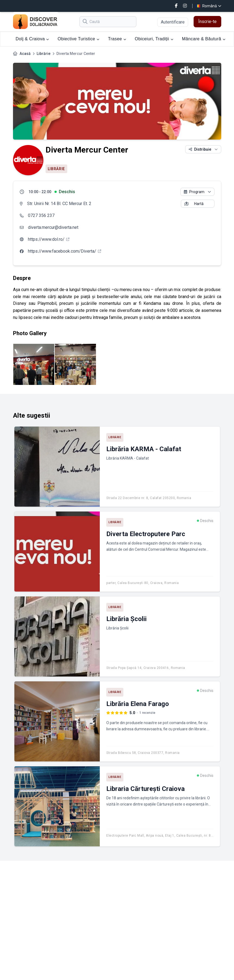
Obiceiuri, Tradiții (154, 39)
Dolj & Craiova (32, 39)
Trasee (117, 39)
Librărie (44, 54)
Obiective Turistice (79, 39)
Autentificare (173, 22)
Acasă (25, 54)
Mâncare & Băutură (204, 39)
